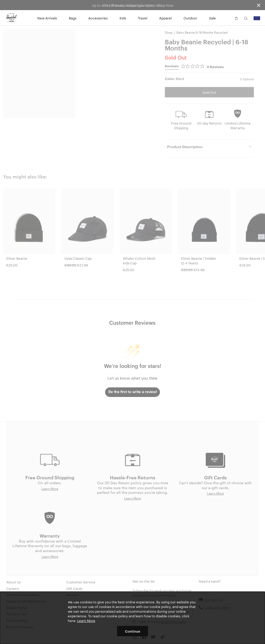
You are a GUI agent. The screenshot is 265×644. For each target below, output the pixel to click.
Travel (143, 18)
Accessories (98, 18)
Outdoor (190, 18)
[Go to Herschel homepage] (11, 18)
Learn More (86, 620)
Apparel (165, 18)
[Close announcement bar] (259, 5)
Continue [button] (133, 631)
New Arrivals (47, 18)
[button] (227, 18)
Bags (73, 18)
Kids (123, 18)
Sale (212, 18)
